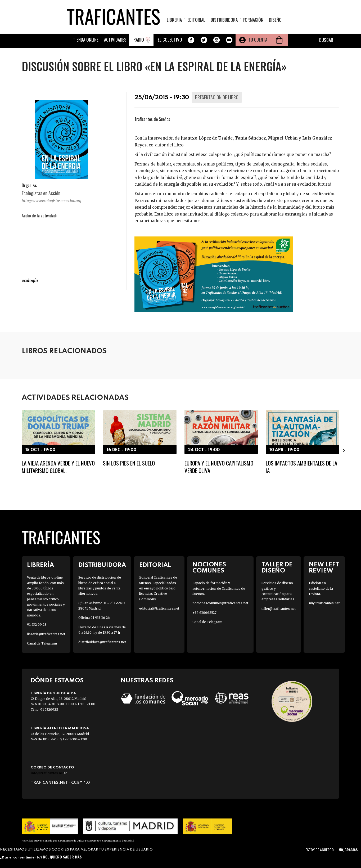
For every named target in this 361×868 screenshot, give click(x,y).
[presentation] (344, 450)
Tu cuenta (258, 40)
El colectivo (170, 40)
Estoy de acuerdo (320, 850)
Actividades (115, 40)
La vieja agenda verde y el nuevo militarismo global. (58, 467)
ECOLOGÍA (30, 280)
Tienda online (86, 40)
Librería (40, 565)
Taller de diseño (277, 568)
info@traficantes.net (49, 773)
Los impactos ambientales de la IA (301, 467)
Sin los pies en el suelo (129, 463)
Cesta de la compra (279, 41)
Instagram (216, 41)
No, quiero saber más (62, 857)
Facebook (191, 41)
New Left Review (324, 568)
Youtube (229, 41)
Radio (139, 40)
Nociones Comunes (209, 568)
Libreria (174, 20)
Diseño (275, 20)
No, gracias (348, 850)
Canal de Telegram (42, 643)
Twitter (204, 41)
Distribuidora (224, 20)
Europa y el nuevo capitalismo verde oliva (219, 467)
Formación (253, 20)
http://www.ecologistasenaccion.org (51, 201)
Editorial (196, 20)
